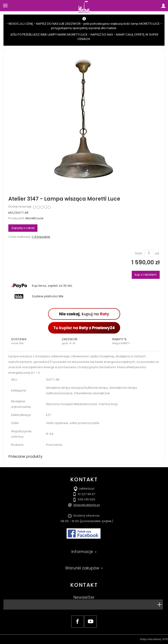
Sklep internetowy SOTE (154, 639)
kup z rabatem (146, 275)
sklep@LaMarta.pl (87, 505)
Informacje (84, 552)
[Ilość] (149, 253)
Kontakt (84, 585)
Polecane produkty (25, 456)
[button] (34, 341)
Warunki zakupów (84, 568)
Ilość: (139, 253)
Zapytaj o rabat (23, 228)
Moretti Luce (34, 218)
